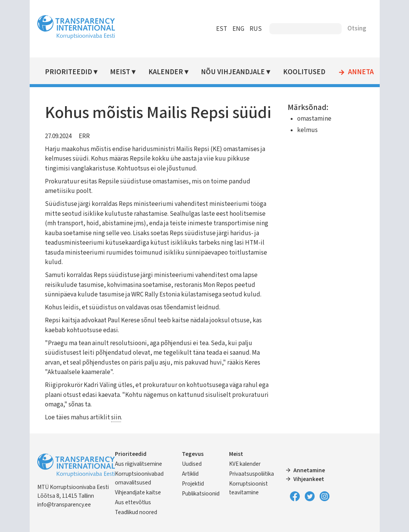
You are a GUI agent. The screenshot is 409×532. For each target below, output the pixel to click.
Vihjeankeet (309, 479)
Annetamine (309, 470)
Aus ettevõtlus (133, 502)
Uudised (192, 464)
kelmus (307, 130)
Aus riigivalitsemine (138, 464)
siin (116, 417)
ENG (238, 29)
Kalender (166, 72)
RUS (256, 29)
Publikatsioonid (201, 494)
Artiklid (190, 474)
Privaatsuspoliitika (251, 474)
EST (222, 29)
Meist (120, 72)
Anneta (361, 72)
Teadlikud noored (136, 512)
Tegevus (193, 454)
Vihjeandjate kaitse (138, 492)
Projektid (193, 484)
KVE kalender (245, 464)
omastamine (314, 119)
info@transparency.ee (64, 505)
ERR (84, 136)
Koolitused (304, 72)
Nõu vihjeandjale (233, 72)
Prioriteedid (68, 72)
